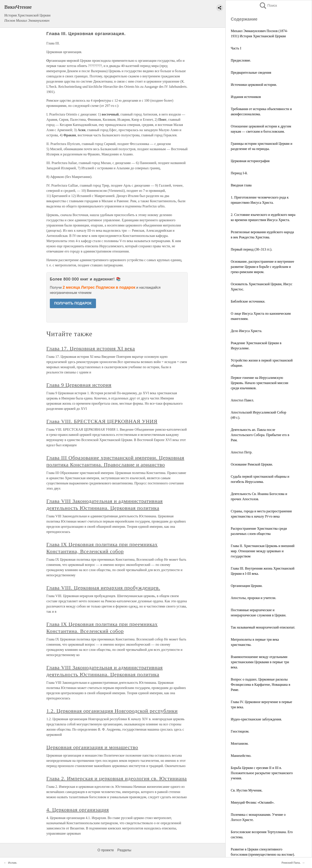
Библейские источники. (248, 301)
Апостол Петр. (242, 452)
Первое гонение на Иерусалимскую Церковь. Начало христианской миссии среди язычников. (259, 383)
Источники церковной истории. (254, 85)
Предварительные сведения (251, 72)
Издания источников (246, 97)
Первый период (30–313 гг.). (251, 249)
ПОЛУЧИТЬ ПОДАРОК (73, 303)
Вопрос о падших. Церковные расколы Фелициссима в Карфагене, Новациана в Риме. (260, 685)
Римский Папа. (291, 863)
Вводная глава (241, 185)
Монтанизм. (240, 743)
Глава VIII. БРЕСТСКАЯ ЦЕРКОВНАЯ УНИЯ (102, 421)
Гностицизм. (240, 731)
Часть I (236, 48)
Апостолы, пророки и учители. (253, 598)
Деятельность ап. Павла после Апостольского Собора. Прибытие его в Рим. (260, 435)
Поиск (268, 6)
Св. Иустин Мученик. (247, 790)
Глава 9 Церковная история (79, 385)
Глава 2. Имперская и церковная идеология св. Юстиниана (117, 778)
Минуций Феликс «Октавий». (253, 802)
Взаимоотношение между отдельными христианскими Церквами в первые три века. (260, 662)
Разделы (124, 850)
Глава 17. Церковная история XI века (91, 349)
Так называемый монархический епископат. (263, 627)
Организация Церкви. (247, 586)
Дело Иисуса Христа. (246, 331)
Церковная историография (250, 161)
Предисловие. (241, 60)
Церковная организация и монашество (92, 747)
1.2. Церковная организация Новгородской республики (112, 711)
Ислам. (13, 863)
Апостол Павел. (242, 400)
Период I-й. (239, 173)
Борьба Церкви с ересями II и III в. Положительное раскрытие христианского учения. (262, 773)
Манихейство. (241, 756)
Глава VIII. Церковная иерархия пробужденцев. (103, 588)
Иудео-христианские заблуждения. (256, 719)
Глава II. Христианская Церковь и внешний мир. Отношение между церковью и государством (263, 551)
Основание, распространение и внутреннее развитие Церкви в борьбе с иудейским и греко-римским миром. (262, 267)
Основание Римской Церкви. (252, 464)
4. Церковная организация (78, 810)
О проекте (106, 850)
